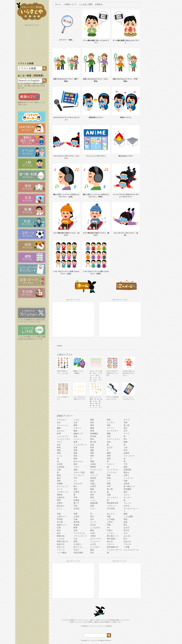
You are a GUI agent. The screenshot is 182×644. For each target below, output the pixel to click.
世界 (109, 456)
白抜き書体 (78, 553)
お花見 (76, 516)
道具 (92, 422)
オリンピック (63, 486)
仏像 (75, 519)
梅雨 (92, 489)
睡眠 (109, 453)
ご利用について (70, 4)
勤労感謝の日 (113, 547)
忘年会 (93, 525)
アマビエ (127, 544)
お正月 (110, 447)
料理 (59, 434)
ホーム (58, 4)
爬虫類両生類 (113, 503)
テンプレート (79, 475)
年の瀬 (60, 522)
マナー (60, 442)
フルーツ (111, 464)
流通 (109, 495)
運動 (92, 450)
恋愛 (75, 450)
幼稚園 (60, 484)
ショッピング (63, 436)
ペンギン (111, 533)
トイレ (93, 500)
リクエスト (62, 420)
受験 (59, 450)
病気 (109, 420)
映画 (109, 478)
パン (109, 481)
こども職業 (128, 516)
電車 (59, 481)
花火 (92, 519)
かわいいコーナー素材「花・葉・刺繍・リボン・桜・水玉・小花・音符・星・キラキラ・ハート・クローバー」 (96, 403)
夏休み (126, 472)
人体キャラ (62, 516)
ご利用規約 (84, 626)
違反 (109, 425)
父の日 (126, 528)
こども (76, 420)
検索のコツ (38, 102)
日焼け (110, 530)
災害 (75, 447)
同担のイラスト (126, 117)
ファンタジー (129, 456)
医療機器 (94, 434)
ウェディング (96, 470)
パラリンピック (80, 536)
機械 (109, 434)
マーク (126, 434)
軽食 (59, 447)
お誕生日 (61, 497)
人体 (126, 447)
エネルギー (78, 484)
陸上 (126, 539)
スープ (93, 522)
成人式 (110, 541)
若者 (109, 442)
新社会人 (61, 506)
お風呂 (93, 464)
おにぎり (127, 536)
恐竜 (109, 525)
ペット (60, 456)
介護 (59, 470)
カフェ (126, 495)
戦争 (92, 456)
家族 (75, 431)
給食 (126, 522)
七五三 (76, 550)
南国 (75, 470)
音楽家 (76, 525)
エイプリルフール (131, 550)
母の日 (126, 530)
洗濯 (92, 506)
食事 (75, 442)
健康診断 (94, 503)
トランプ (61, 550)
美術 (75, 453)
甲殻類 (60, 519)
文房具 (60, 464)
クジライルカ (79, 533)
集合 (126, 492)
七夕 (75, 539)
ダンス (60, 489)
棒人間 (110, 489)
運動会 (60, 495)
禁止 (126, 525)
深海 (59, 514)
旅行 (126, 428)
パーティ (77, 439)
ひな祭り (77, 544)
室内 (92, 495)
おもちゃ (61, 431)
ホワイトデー (96, 539)
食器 (109, 475)
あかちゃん (78, 461)
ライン (93, 508)
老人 (126, 439)
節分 (59, 533)
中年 (75, 478)
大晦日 (93, 536)
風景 (75, 459)
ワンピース (95, 541)
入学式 (110, 522)
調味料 (93, 467)
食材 (75, 464)
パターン (111, 544)
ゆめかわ (127, 541)
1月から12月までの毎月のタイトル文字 (112, 373)
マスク (76, 467)
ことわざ (61, 539)
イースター (95, 547)
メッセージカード (115, 550)
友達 (92, 445)
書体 (92, 550)
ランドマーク (113, 470)
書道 (92, 530)
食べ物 (126, 425)
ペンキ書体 (62, 553)
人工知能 (111, 519)
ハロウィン (112, 506)
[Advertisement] (32, 43)
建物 (92, 428)
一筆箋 (126, 547)
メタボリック (63, 492)
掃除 (92, 453)
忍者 (75, 530)
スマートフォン (114, 439)
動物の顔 (61, 536)
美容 (75, 456)
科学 (126, 450)
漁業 (75, 514)
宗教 (126, 481)
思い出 (93, 492)
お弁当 (126, 506)
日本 (109, 436)
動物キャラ (78, 434)
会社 (59, 422)
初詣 (126, 519)
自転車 (126, 484)
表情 (59, 453)
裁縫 (126, 514)
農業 (109, 484)
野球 (59, 500)
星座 (75, 541)
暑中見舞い (112, 539)
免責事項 (109, 626)
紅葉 (59, 528)
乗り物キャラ (113, 536)
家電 (92, 431)
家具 (92, 439)
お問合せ (99, 4)
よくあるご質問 (86, 4)
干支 (126, 464)
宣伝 (92, 553)
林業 (75, 528)
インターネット (80, 445)
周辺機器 (127, 489)
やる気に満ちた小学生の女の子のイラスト (129, 373)
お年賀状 (61, 467)
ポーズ (126, 420)
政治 (59, 478)
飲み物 (93, 436)
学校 (126, 422)
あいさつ (111, 514)
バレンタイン (113, 497)
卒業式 (60, 503)
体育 (75, 489)
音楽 (75, 436)
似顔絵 (126, 453)
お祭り (126, 475)
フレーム (127, 503)
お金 (75, 422)
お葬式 (76, 492)
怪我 (59, 475)
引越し (93, 484)
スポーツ (77, 428)
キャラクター (113, 431)
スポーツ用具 (79, 472)
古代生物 (111, 508)
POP (109, 486)
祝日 (59, 530)
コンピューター (64, 439)
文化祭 (76, 508)
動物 (126, 442)
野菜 (92, 447)
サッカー (127, 497)
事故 (92, 425)
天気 (75, 506)
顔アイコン (78, 547)
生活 (59, 445)
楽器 (92, 481)
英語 (92, 497)
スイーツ (111, 428)
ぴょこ (60, 508)
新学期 (76, 522)
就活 (109, 459)
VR (108, 528)
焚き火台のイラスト (126, 156)
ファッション (63, 425)
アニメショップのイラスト (96, 156)
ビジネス (111, 422)
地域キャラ (62, 525)
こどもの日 (95, 528)
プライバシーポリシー (97, 626)
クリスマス (112, 472)
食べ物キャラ (129, 486)
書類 (92, 472)
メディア (94, 475)
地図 (109, 516)
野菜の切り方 (63, 541)
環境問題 (127, 470)
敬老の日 (61, 544)
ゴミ (75, 481)
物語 (126, 467)
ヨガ (126, 533)
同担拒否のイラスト (96, 117)
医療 (75, 425)
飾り (75, 486)
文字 (126, 431)
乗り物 (93, 442)
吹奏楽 (76, 500)
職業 (92, 420)
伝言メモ (61, 547)
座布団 (93, 478)
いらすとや (93, 640)
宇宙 (75, 497)
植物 (92, 461)
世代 (92, 516)
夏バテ (76, 503)
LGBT (93, 533)
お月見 (93, 544)
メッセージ (128, 478)
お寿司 (93, 486)
